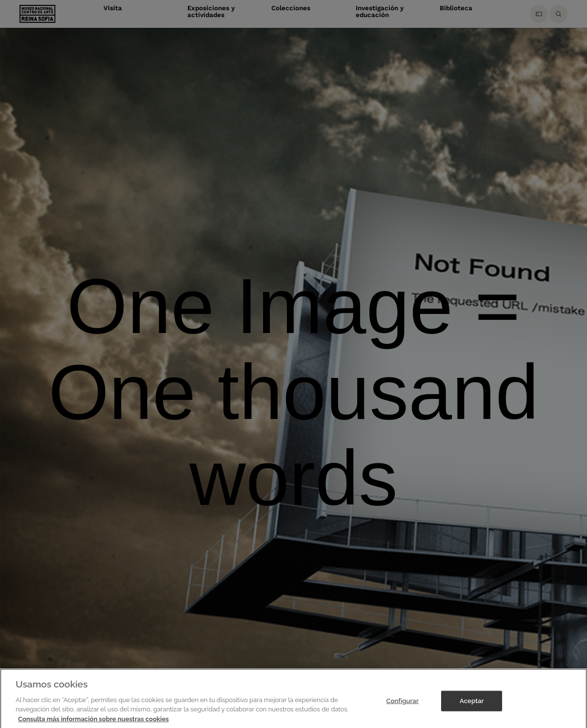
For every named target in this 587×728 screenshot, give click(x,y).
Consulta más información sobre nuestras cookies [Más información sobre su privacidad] (93, 721)
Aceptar (472, 703)
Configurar (402, 703)
